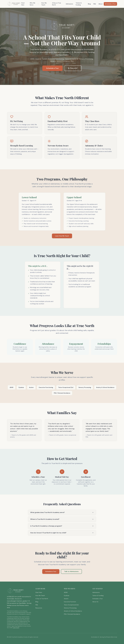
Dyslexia (21, 387)
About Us (95, 602)
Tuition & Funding (79, 4)
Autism (31, 387)
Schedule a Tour (110, 4)
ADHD (12, 387)
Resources (39, 608)
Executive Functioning (46, 387)
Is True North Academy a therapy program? (62, 526)
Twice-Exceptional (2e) (66, 387)
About (101, 4)
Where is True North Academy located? (62, 519)
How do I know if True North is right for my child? (62, 533)
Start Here (23, 4)
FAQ (95, 4)
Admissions (69, 4)
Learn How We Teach (62, 236)
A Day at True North (57, 4)
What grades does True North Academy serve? (62, 512)
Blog (89, 4)
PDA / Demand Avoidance (62, 393)
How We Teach (44, 4)
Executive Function (70, 602)
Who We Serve (34, 4)
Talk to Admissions (71, 571)
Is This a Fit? (73, 68)
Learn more (16, 628)
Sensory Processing (85, 387)
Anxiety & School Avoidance (105, 387)
